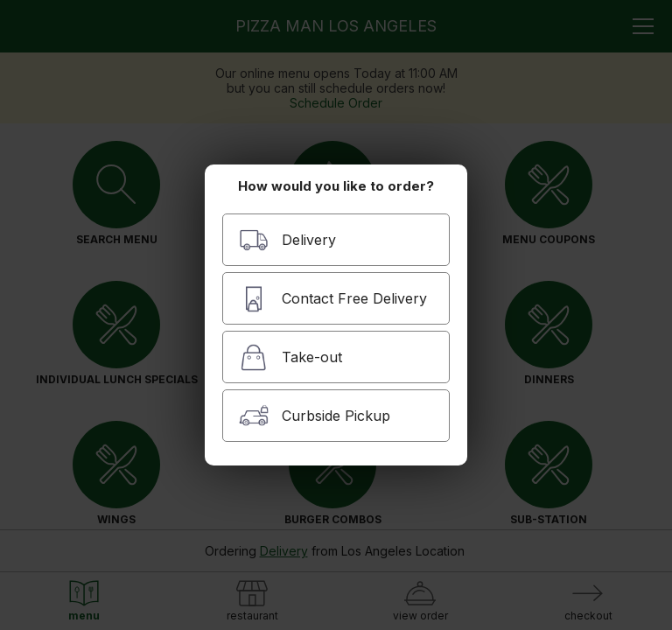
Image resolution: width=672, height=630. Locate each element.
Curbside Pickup (315, 416)
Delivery (287, 240)
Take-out (290, 357)
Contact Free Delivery (333, 299)
